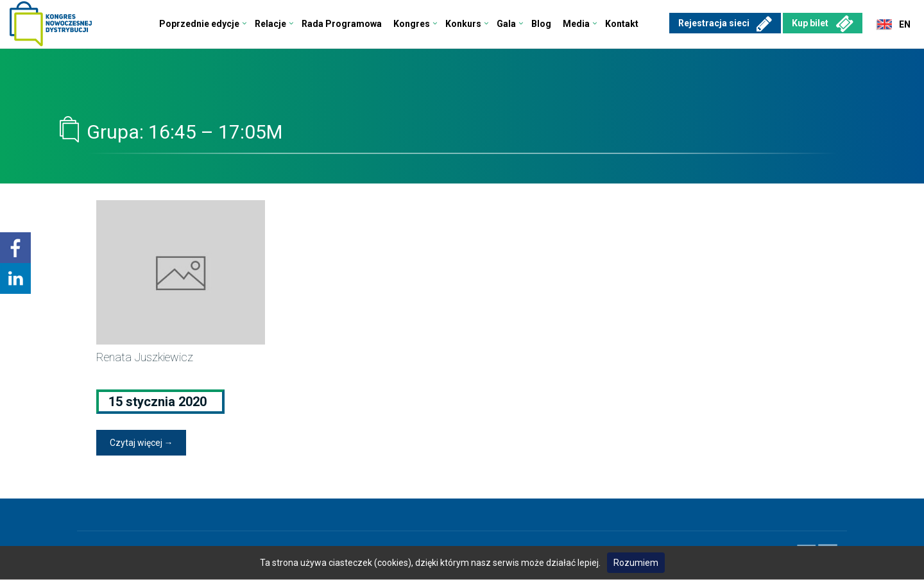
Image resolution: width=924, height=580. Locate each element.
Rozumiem (636, 563)
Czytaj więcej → (141, 443)
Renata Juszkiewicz (145, 357)
